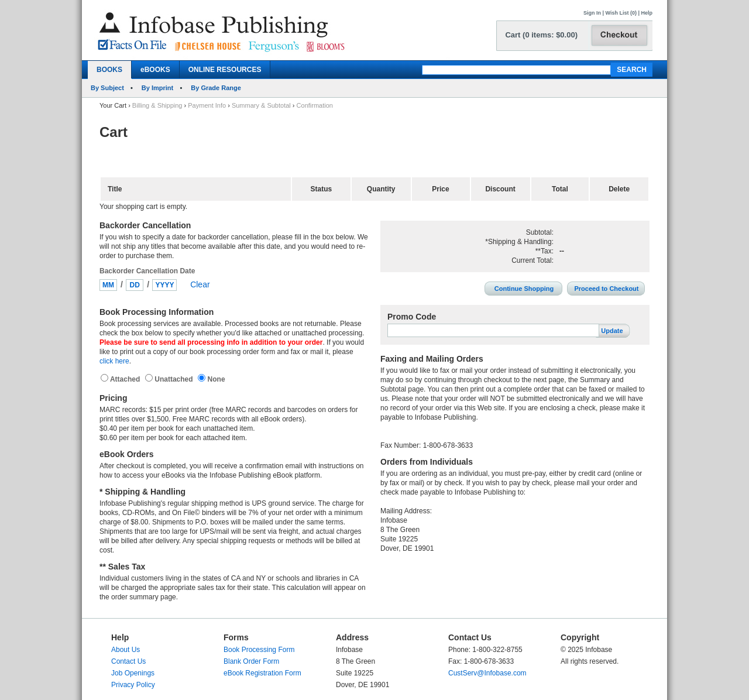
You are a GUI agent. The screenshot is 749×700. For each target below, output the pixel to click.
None (215, 379)
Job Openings (133, 673)
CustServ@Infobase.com (487, 673)
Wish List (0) (621, 13)
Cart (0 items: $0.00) (541, 35)
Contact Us (128, 661)
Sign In (592, 13)
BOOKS (109, 70)
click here (114, 361)
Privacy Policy (133, 685)
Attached (126, 379)
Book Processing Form (259, 650)
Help (647, 13)
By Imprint (157, 88)
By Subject (107, 88)
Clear (200, 284)
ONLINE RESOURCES (225, 70)
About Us (126, 650)
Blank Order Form (251, 661)
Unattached (175, 379)
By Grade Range (216, 88)
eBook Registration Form (262, 673)
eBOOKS (155, 70)
